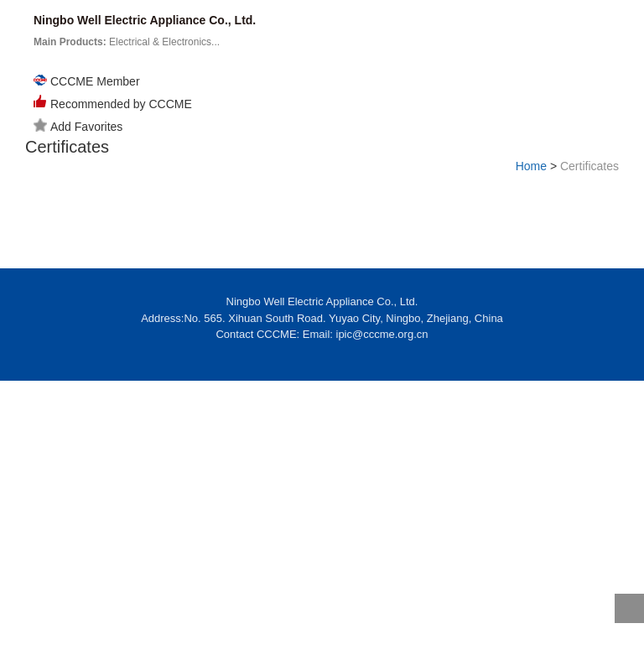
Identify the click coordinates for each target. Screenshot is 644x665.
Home (531, 166)
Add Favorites (78, 126)
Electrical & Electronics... (127, 42)
